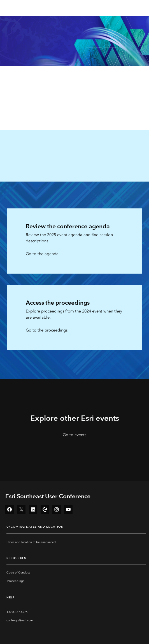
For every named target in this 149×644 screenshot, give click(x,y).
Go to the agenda (42, 254)
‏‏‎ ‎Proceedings (15, 581)
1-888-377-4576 (17, 612)
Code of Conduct (18, 573)
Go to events (74, 435)
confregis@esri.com (20, 621)
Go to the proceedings (47, 330)
